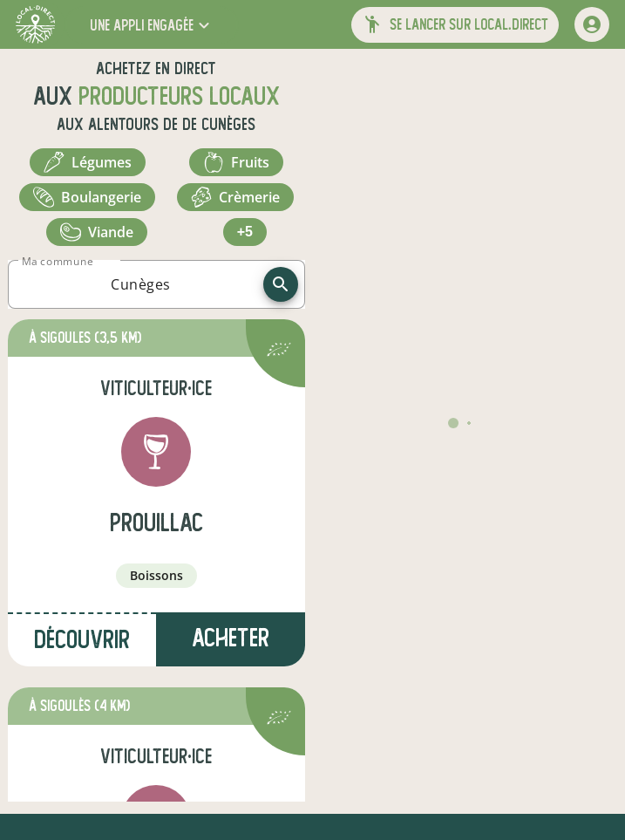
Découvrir (82, 640)
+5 (245, 232)
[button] (152, 25)
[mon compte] (592, 24)
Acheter (231, 638)
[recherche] (281, 284)
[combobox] (141, 284)
